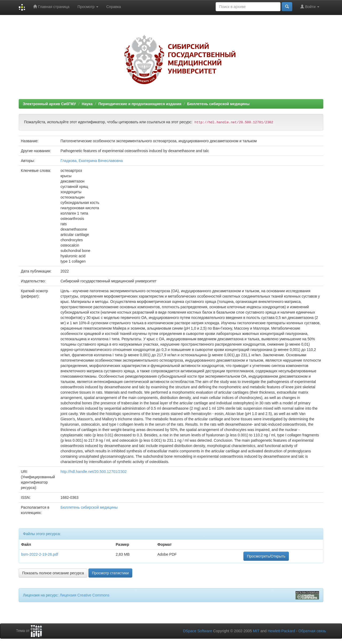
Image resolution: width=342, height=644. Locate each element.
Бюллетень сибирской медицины (218, 104)
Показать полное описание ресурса (53, 573)
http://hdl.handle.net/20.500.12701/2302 (94, 472)
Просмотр (88, 7)
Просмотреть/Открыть (266, 556)
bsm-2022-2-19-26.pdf (40, 554)
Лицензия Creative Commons (84, 595)
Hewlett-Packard (281, 631)
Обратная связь (312, 631)
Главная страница (51, 7)
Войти (310, 7)
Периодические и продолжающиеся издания (140, 104)
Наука (87, 104)
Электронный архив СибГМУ (49, 104)
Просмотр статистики (110, 573)
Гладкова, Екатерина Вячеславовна (92, 161)
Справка (114, 7)
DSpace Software (198, 631)
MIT (256, 631)
